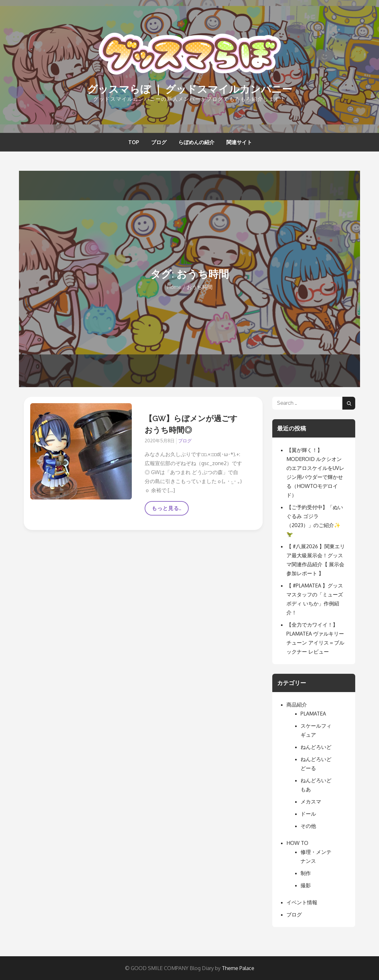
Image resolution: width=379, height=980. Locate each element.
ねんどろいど (316, 747)
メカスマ (311, 802)
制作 (306, 873)
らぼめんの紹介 (196, 142)
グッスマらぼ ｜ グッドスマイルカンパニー (190, 89)
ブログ (159, 142)
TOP (134, 142)
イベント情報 (302, 902)
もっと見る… (167, 510)
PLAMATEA (313, 714)
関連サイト (239, 142)
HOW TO (297, 843)
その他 (308, 826)
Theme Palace (238, 968)
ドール (308, 814)
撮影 (306, 885)
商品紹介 (297, 705)
